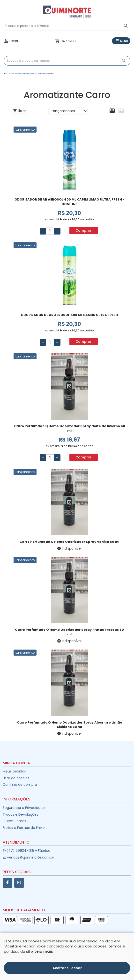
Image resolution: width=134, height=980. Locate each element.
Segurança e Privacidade (24, 808)
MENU (121, 41)
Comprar (84, 230)
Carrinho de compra (20, 785)
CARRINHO (65, 41)
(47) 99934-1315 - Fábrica (26, 851)
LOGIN (11, 41)
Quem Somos (14, 821)
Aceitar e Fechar (67, 968)
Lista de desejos (16, 778)
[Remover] (43, 231)
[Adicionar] (57, 231)
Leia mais (44, 951)
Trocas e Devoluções (20, 814)
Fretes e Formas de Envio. (24, 828)
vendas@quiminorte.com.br (28, 857)
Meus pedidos (14, 771)
